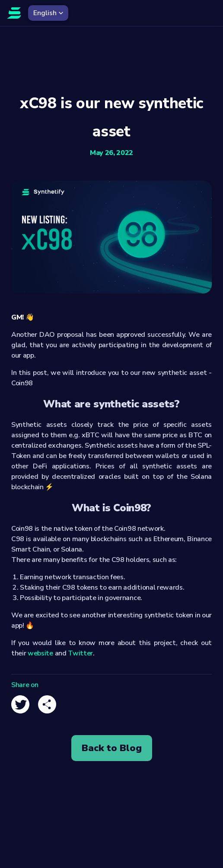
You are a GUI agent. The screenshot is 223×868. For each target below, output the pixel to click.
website (40, 653)
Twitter (80, 653)
